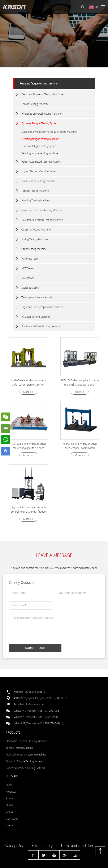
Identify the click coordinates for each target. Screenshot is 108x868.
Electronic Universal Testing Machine (42, 94)
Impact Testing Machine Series (39, 171)
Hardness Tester (30, 259)
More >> (28, 392)
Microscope (28, 278)
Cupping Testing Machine (36, 230)
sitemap (10, 825)
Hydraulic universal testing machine (42, 114)
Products (11, 792)
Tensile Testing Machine (35, 104)
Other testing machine (34, 249)
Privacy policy (13, 846)
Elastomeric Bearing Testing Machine (42, 220)
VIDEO (9, 812)
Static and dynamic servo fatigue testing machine (49, 132)
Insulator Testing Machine (36, 317)
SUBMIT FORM (35, 648)
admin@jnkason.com (33, 704)
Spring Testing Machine (35, 239)
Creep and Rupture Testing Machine (42, 210)
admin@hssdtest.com (85, 568)
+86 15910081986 (48, 711)
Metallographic (30, 288)
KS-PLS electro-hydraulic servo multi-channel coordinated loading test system (80, 448)
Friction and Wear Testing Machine (41, 326)
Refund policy (42, 846)
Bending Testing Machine (36, 200)
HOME (10, 785)
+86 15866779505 (48, 717)
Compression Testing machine (39, 181)
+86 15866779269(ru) (50, 723)
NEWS (9, 805)
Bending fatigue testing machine (40, 153)
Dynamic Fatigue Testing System (40, 123)
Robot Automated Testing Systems (41, 162)
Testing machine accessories (37, 297)
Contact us (12, 819)
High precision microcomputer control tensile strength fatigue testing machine (28, 512)
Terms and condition (77, 846)
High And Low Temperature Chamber (43, 307)
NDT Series (28, 268)
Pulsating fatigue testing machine (39, 84)
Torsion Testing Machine (35, 191)
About (9, 798)
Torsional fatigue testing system (39, 146)
